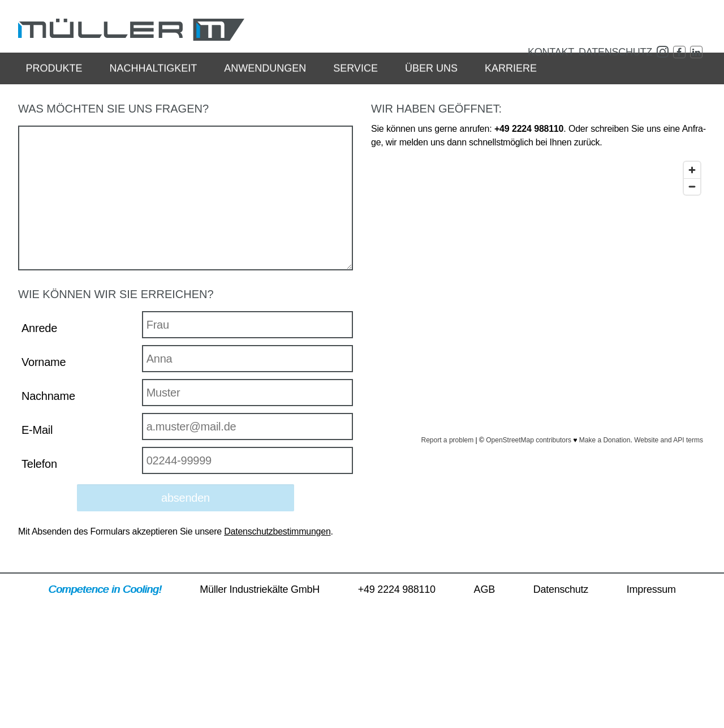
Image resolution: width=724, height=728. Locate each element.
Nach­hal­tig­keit (153, 80)
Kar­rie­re (511, 80)
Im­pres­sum (651, 685)
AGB (484, 685)
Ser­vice (355, 80)
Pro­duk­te (54, 80)
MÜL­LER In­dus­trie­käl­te (131, 29)
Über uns (431, 80)
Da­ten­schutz (615, 52)
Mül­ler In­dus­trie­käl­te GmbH (260, 685)
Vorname (44, 458)
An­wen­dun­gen (265, 80)
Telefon (39, 559)
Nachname (48, 492)
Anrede (39, 424)
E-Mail (37, 525)
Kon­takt (551, 52)
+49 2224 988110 (397, 685)
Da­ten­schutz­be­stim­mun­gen (277, 627)
